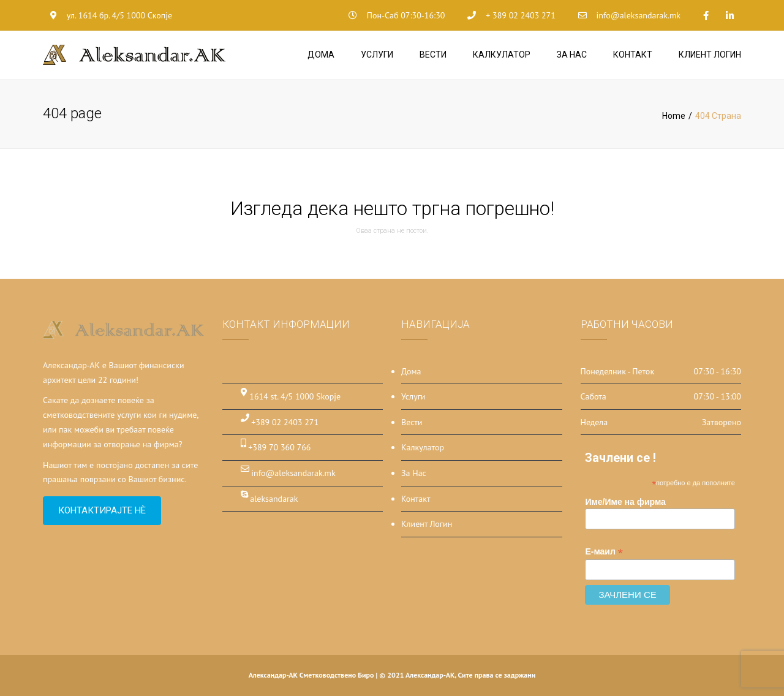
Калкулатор (502, 55)
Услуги (377, 55)
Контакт (633, 55)
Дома (321, 55)
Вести (433, 55)
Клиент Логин (710, 55)
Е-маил (604, 552)
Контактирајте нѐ (102, 510)
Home (674, 116)
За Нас (572, 55)
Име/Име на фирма (625, 502)
